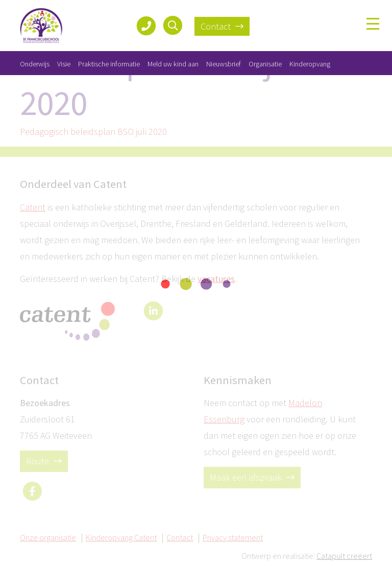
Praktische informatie (109, 64)
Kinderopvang (310, 64)
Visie (64, 64)
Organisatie (265, 64)
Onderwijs (35, 64)
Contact (222, 26)
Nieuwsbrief (224, 64)
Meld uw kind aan (173, 64)
